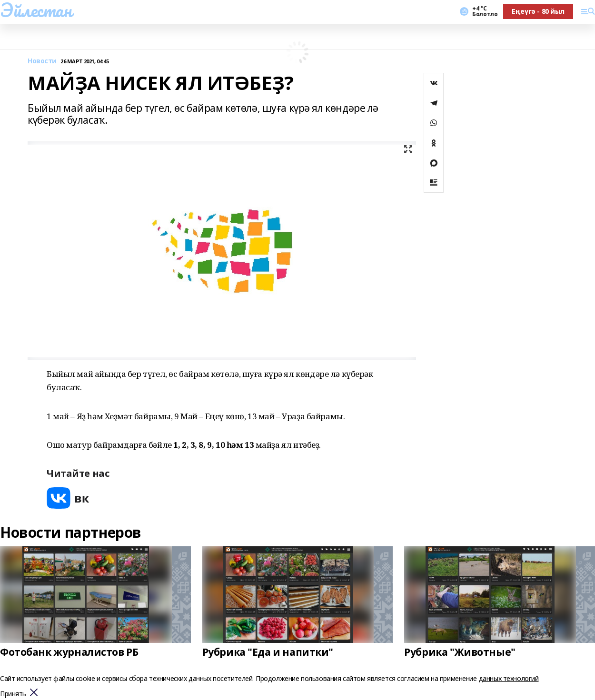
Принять (13, 694)
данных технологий (509, 678)
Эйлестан (36, 10)
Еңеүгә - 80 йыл (538, 11)
